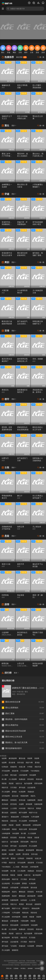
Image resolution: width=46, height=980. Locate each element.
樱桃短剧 (5, 800)
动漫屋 (4, 825)
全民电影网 (6, 796)
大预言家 (5, 290)
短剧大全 (19, 783)
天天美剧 (13, 788)
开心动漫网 (6, 792)
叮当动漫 (39, 863)
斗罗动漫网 (35, 817)
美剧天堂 (38, 767)
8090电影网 (33, 821)
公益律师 (5, 632)
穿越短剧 (31, 792)
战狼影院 (13, 813)
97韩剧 (30, 767)
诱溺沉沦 (5, 390)
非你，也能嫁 (38, 359)
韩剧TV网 (29, 763)
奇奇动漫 (22, 800)
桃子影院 (15, 938)
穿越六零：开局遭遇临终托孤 (22, 224)
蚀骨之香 (21, 527)
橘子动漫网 (23, 813)
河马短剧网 (6, 771)
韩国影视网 (24, 796)
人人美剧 (5, 775)
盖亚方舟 (21, 564)
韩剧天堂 (5, 788)
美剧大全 (5, 925)
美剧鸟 (33, 796)
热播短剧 (22, 779)
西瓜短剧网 (33, 829)
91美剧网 (22, 792)
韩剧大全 (31, 808)
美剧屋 (11, 783)
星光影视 (12, 763)
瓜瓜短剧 (5, 804)
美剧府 (40, 800)
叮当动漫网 (24, 771)
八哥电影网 (25, 817)
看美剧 (39, 808)
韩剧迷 (4, 783)
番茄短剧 (5, 921)
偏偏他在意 (6, 85)
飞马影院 (13, 946)
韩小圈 (4, 779)
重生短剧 (5, 813)
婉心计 (20, 496)
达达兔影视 (31, 788)
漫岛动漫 (15, 796)
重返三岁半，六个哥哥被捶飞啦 (7, 156)
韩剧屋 (11, 825)
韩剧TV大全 (33, 813)
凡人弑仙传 (37, 527)
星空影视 (13, 804)
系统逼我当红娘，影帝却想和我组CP (38, 392)
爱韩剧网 (39, 946)
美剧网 (37, 758)
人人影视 (13, 808)
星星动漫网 (38, 783)
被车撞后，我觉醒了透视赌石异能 (38, 255)
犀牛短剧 (22, 788)
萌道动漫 (39, 779)
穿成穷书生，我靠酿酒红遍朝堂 (7, 224)
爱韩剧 (14, 792)
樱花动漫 (22, 758)
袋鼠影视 (15, 771)
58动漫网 (33, 775)
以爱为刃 (5, 458)
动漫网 (21, 804)
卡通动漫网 (6, 829)
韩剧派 (14, 829)
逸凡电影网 (28, 783)
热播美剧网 (38, 804)
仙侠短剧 (5, 808)
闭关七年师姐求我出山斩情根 (22, 119)
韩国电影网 (6, 892)
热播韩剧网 (31, 800)
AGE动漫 (22, 808)
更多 (14, 126)
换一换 (41, 57)
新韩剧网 (29, 804)
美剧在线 (13, 821)
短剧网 (4, 758)
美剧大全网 (23, 829)
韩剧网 (30, 758)
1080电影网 (23, 775)
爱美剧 (37, 763)
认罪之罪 (21, 663)
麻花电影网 (13, 758)
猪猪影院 (15, 950)
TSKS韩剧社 (35, 771)
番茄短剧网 (27, 825)
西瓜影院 (31, 779)
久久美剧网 (13, 779)
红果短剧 (5, 767)
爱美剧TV (5, 817)
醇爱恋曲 (5, 663)
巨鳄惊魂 (5, 595)
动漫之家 (22, 767)
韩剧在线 (5, 821)
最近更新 (22, 57)
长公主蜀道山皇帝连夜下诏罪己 (38, 498)
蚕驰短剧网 (15, 817)
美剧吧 (18, 825)
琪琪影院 (13, 800)
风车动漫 (20, 763)
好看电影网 (37, 825)
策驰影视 (13, 767)
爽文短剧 (13, 775)
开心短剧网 (23, 821)
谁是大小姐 (6, 564)
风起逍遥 (21, 595)
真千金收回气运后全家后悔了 (22, 324)
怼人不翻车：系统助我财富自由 (38, 88)
